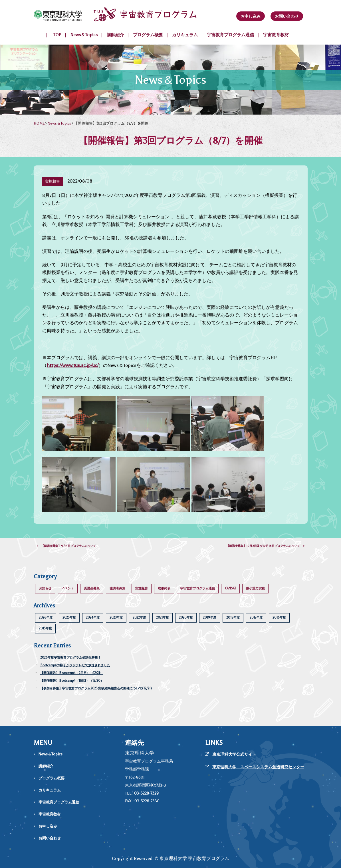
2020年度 (186, 618)
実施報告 (142, 588)
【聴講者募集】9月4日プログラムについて (66, 546)
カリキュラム (185, 35)
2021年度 (163, 618)
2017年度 (256, 618)
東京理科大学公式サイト (234, 754)
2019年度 (210, 618)
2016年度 (279, 618)
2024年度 (93, 618)
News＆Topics (84, 35)
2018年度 (233, 618)
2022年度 (139, 618)
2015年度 (45, 628)
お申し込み (251, 16)
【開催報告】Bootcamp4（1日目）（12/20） (72, 681)
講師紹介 (115, 35)
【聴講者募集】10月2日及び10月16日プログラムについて (266, 546)
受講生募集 (92, 588)
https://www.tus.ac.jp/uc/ (73, 365)
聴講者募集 (117, 588)
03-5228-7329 (146, 793)
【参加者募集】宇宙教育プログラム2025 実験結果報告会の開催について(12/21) (96, 688)
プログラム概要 (148, 35)
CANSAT (230, 588)
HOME (39, 123)
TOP (57, 35)
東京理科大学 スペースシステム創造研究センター (258, 767)
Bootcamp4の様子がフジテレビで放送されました (75, 665)
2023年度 (116, 618)
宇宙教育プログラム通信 (230, 35)
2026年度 (46, 618)
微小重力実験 (255, 588)
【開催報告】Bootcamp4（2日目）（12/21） (72, 673)
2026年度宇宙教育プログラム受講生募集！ (71, 658)
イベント (68, 588)
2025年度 (69, 618)
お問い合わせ (287, 16)
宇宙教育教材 (276, 35)
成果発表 (164, 588)
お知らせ (45, 588)
